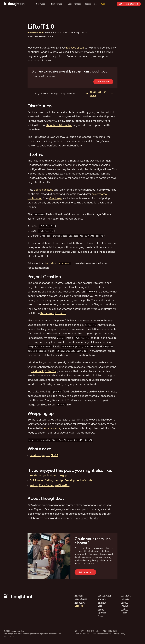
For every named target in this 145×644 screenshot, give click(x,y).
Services (42, 4)
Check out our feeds (96, 94)
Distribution (40, 106)
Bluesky (125, 599)
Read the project (44, 455)
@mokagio (56, 198)
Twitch (125, 610)
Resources (91, 4)
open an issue (52, 429)
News (30, 36)
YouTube (126, 606)
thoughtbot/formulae (59, 125)
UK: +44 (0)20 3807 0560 (107, 631)
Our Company (105, 596)
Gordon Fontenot (36, 33)
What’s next (39, 449)
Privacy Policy (119, 634)
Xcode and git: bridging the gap (48, 476)
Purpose (102, 603)
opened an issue (43, 190)
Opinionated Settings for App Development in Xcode (61, 481)
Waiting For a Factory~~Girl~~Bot (50, 485)
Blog (103, 4)
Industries (58, 4)
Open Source (46, 36)
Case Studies (75, 4)
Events (101, 610)
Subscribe (103, 82)
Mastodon (126, 596)
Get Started (85, 572)
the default (57, 264)
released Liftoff (75, 48)
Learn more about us (87, 518)
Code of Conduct (82, 634)
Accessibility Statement (101, 634)
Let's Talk (79, 606)
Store (101, 616)
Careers (102, 599)
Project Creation (44, 277)
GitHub (125, 603)
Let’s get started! (129, 4)
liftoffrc (35, 154)
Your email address (44, 76)
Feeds (124, 613)
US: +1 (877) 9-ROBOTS (84, 631)
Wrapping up (41, 413)
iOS (36, 36)
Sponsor (102, 613)
